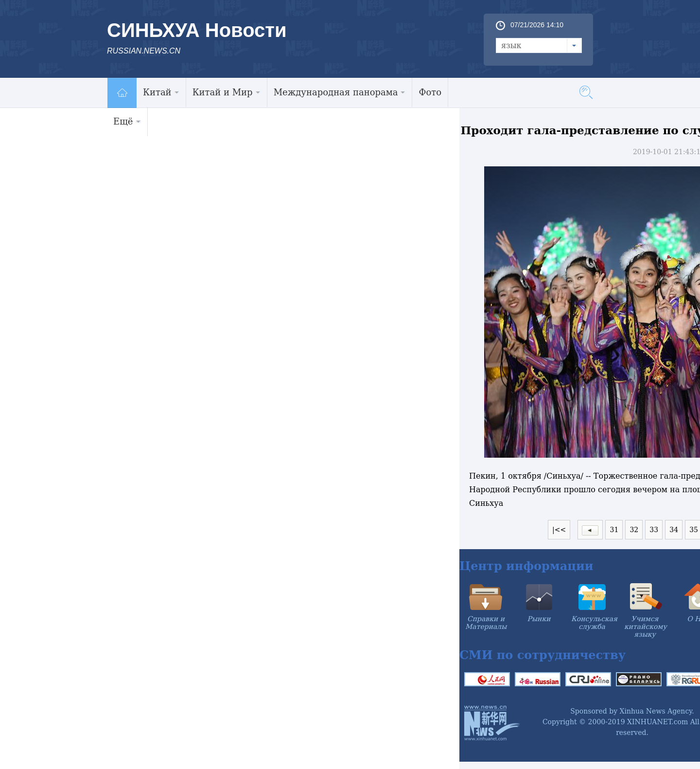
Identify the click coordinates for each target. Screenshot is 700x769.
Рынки (539, 619)
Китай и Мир (227, 92)
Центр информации (526, 566)
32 (634, 530)
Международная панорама (340, 92)
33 (654, 530)
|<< (559, 530)
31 (614, 530)
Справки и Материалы (486, 623)
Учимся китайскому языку (646, 626)
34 (674, 530)
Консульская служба (594, 623)
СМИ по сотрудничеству (542, 655)
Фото (430, 92)
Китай (161, 92)
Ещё (127, 121)
